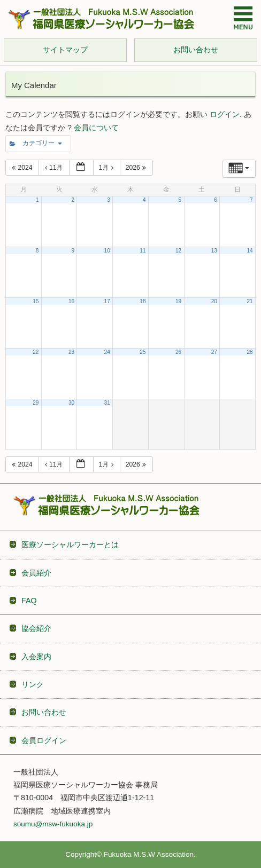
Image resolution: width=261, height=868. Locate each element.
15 (36, 301)
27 (214, 352)
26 (178, 352)
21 (250, 301)
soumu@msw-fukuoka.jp (53, 824)
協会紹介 (36, 628)
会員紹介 (36, 573)
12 (178, 251)
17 (107, 301)
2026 (137, 168)
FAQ (29, 601)
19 (178, 301)
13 (214, 251)
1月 (108, 168)
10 (107, 251)
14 (250, 251)
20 (214, 301)
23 (71, 352)
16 (71, 301)
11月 (55, 168)
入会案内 (36, 657)
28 (250, 352)
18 (143, 301)
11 (143, 251)
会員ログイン (44, 740)
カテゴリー (36, 143)
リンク (33, 684)
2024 (23, 168)
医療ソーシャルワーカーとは (70, 545)
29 (36, 403)
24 (107, 352)
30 (71, 403)
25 (143, 352)
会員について (96, 128)
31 (107, 403)
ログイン (225, 115)
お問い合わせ (44, 712)
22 (36, 352)
